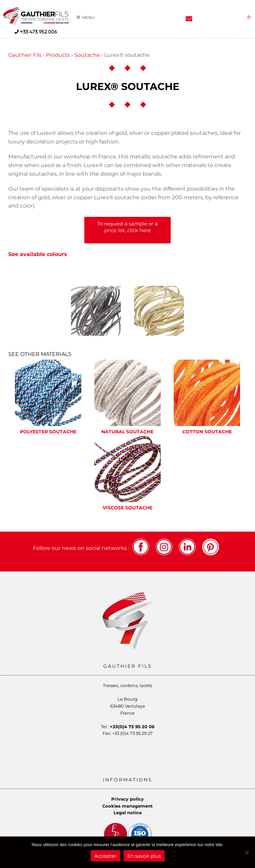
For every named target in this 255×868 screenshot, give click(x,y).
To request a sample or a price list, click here (127, 227)
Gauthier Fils (25, 55)
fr (249, 17)
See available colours (38, 254)
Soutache (87, 55)
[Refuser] (247, 852)
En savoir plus (144, 856)
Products (58, 55)
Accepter (105, 856)
